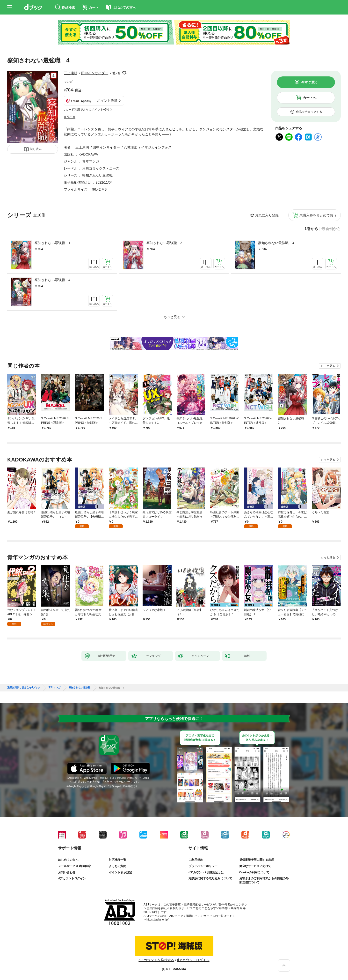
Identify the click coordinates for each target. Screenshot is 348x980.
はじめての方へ (68, 860)
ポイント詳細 (107, 101)
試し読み (36, 149)
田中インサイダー (95, 73)
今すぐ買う (310, 82)
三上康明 (71, 73)
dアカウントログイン (72, 878)
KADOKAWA (88, 154)
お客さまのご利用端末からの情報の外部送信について (264, 880)
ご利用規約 (196, 860)
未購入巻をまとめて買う (318, 215)
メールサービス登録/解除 (74, 866)
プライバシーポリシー (203, 866)
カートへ (310, 98)
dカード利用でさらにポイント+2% (86, 110)
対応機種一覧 (117, 860)
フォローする (124, 73)
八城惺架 (130, 147)
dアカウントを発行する (156, 960)
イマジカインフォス (156, 147)
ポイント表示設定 (120, 872)
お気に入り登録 (267, 215)
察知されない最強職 (97, 175)
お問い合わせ (67, 872)
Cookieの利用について (254, 872)
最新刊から (331, 229)
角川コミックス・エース (101, 168)
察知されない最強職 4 (52, 280)
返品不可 (70, 117)
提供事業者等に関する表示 (257, 860)
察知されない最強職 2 (164, 243)
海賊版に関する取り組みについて (210, 878)
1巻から (311, 229)
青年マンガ (91, 161)
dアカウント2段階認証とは (206, 872)
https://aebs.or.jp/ (157, 920)
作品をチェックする (309, 112)
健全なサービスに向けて (255, 866)
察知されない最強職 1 (52, 243)
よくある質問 (117, 866)
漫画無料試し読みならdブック (24, 688)
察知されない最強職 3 (276, 243)
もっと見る (328, 366)
